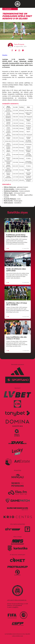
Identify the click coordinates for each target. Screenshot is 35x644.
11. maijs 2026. (18, 351)
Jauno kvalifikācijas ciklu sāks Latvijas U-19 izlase (16, 338)
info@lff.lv (15, 607)
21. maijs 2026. (17, 248)
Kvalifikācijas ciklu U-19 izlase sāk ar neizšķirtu (17, 304)
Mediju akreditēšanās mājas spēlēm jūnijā (16, 270)
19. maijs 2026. (18, 283)
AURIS (22, 636)
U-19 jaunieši (7, 9)
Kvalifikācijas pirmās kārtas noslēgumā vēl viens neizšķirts (17, 236)
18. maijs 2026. (18, 317)
